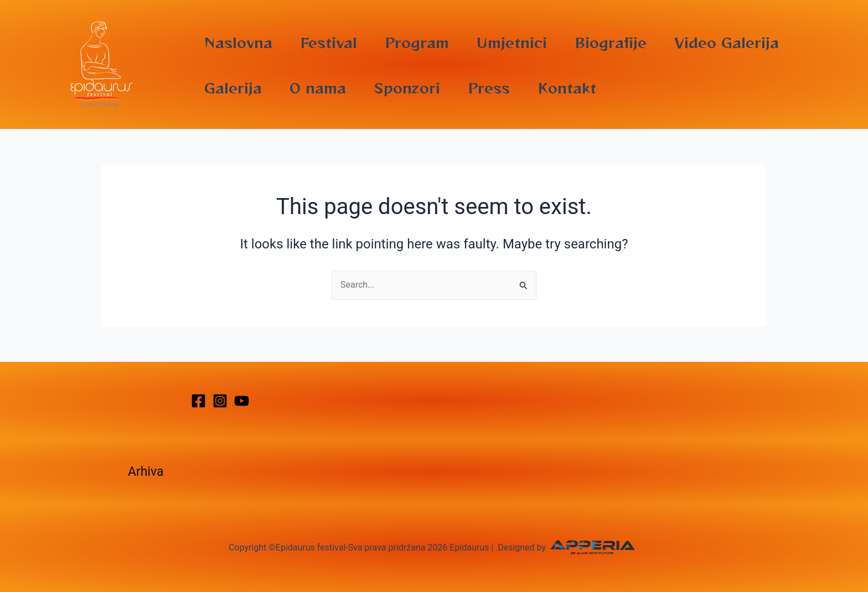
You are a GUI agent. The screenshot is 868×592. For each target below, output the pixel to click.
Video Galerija (727, 42)
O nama (318, 87)
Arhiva (146, 472)
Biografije (611, 42)
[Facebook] (198, 401)
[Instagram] (220, 401)
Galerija (233, 87)
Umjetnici (512, 42)
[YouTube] (242, 401)
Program (417, 42)
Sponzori (407, 87)
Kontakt (567, 87)
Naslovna (238, 42)
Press (489, 87)
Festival (329, 42)
